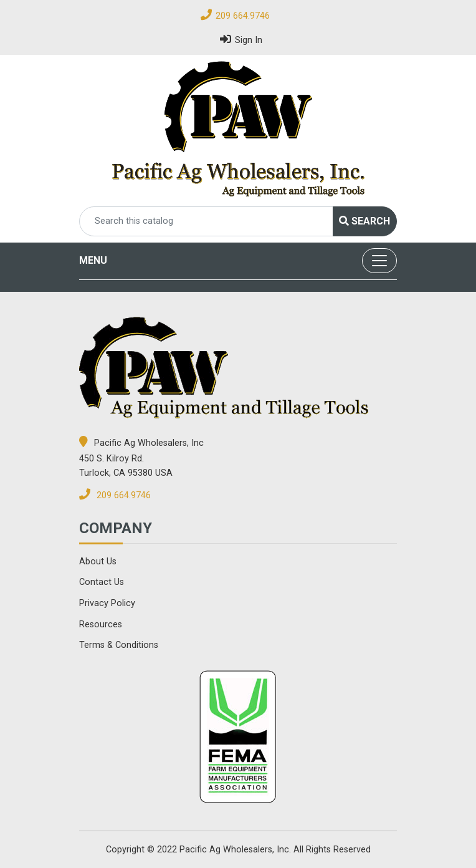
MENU (93, 260)
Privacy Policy (107, 603)
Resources (101, 624)
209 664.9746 (243, 16)
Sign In (241, 39)
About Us (98, 562)
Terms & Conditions (119, 645)
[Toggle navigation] (379, 261)
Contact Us (102, 582)
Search (364, 221)
